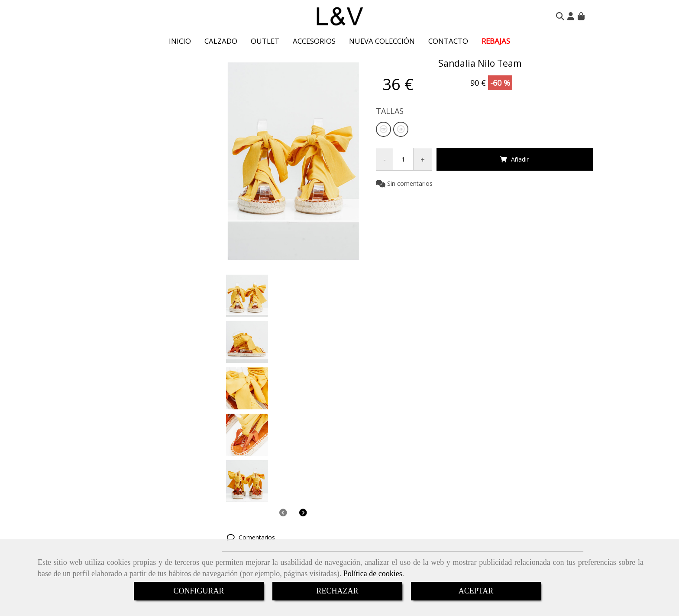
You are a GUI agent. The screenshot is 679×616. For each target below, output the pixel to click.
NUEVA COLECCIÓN (382, 41)
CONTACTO (448, 41)
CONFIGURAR (199, 591)
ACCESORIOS (314, 41)
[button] (571, 16)
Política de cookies (373, 574)
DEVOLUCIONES (341, 503)
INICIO (180, 41)
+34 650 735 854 (334, 534)
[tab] (403, 352)
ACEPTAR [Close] (476, 591)
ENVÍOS (322, 491)
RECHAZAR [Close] (337, 591)
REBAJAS (496, 41)
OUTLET (265, 41)
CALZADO (221, 41)
